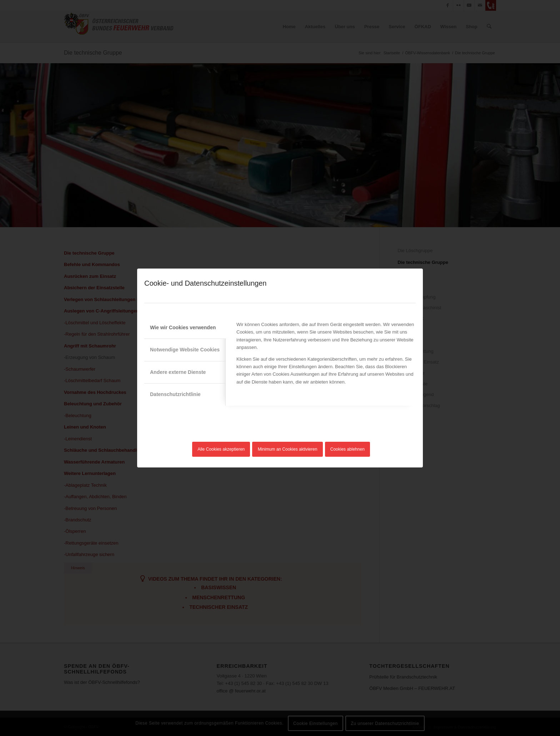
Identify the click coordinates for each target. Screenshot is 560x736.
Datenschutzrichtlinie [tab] (175, 394)
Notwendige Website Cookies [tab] (185, 350)
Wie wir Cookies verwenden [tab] (183, 327)
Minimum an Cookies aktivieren (288, 449)
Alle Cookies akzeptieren (221, 449)
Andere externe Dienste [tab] (178, 372)
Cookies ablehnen (347, 449)
